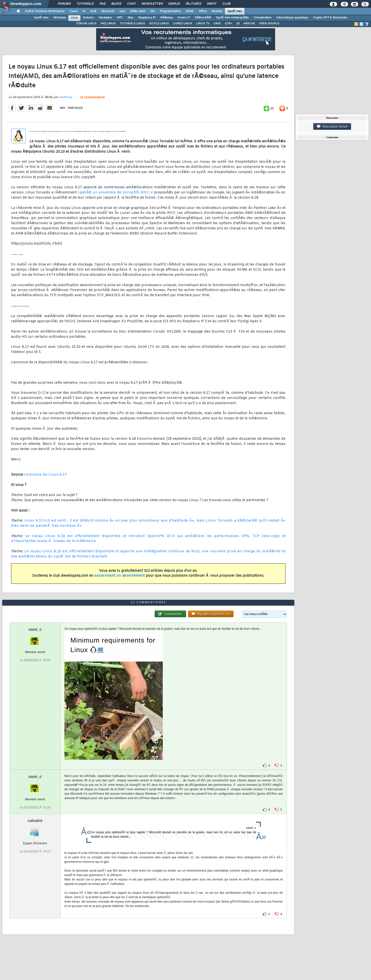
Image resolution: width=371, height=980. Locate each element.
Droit (212, 4)
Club (226, 4)
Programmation (170, 11)
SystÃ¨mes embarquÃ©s (232, 18)
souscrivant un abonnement (120, 576)
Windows (60, 18)
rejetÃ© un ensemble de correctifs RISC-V (115, 193)
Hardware (105, 18)
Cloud (74, 11)
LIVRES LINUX (183, 24)
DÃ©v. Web (138, 11)
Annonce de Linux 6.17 (46, 475)
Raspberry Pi (147, 18)
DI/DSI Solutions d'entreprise (45, 11)
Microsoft (108, 11)
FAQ (103, 4)
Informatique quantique (292, 18)
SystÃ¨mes (235, 11)
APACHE (249, 24)
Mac (130, 18)
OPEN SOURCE (269, 24)
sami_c (35, 629)
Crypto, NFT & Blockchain (330, 18)
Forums (64, 4)
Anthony (66, 97)
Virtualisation (263, 18)
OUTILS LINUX (159, 24)
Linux (74, 18)
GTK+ (229, 24)
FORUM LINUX (86, 24)
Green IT (184, 18)
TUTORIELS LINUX (132, 24)
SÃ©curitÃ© (203, 18)
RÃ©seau (167, 18)
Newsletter (152, 4)
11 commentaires (92, 98)
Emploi (174, 4)
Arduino (88, 18)
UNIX (217, 24)
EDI (153, 11)
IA (84, 11)
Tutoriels (85, 4)
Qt (238, 24)
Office (203, 11)
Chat (131, 4)
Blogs (116, 4)
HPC (120, 18)
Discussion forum (332, 127)
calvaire (35, 821)
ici (41, 393)
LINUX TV (203, 24)
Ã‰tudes (193, 4)
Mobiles (217, 11)
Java (122, 11)
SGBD (190, 11)
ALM (93, 11)
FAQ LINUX (108, 24)
